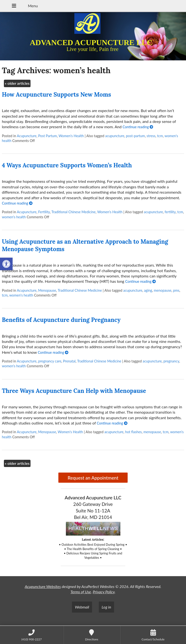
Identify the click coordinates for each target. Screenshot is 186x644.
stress (151, 136)
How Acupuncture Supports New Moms (57, 95)
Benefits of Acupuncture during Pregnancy (61, 320)
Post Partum (48, 136)
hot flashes (134, 432)
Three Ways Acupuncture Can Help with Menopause (74, 391)
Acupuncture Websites (43, 586)
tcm (160, 136)
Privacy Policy (104, 592)
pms (176, 290)
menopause (163, 290)
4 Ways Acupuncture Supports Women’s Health (67, 165)
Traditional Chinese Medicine (73, 212)
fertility (170, 212)
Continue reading (138, 127)
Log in (106, 607)
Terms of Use (81, 592)
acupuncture (115, 136)
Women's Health (71, 136)
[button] (6, 264)
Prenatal (69, 361)
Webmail (82, 607)
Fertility (44, 212)
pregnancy (171, 361)
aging (148, 290)
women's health (14, 217)
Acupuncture (27, 136)
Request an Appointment (93, 478)
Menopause (47, 290)
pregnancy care (50, 361)
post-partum (135, 136)
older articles (17, 83)
